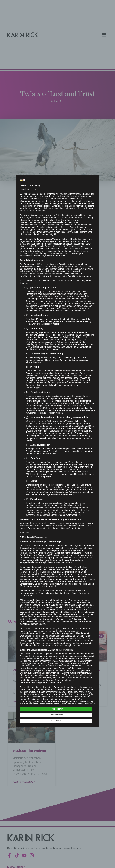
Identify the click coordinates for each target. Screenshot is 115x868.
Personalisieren (56, 715)
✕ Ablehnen (56, 721)
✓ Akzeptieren (56, 709)
